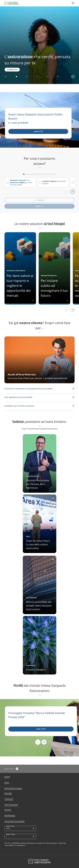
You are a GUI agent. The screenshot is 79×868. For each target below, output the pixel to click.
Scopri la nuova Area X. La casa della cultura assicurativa (38, 544)
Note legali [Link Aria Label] (8, 793)
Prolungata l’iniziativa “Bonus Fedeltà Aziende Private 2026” (37, 715)
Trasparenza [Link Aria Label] (9, 799)
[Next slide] (44, 742)
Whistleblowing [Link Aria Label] (10, 815)
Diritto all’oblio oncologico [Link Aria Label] (13, 788)
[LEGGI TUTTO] (41, 729)
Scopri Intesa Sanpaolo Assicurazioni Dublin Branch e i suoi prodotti (36, 118)
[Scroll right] (73, 192)
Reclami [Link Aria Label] (7, 777)
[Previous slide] (38, 742)
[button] (6, 77)
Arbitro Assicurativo (11, 805)
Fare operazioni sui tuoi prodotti (18, 397)
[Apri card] (40, 524)
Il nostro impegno (35, 670)
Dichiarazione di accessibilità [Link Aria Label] (14, 821)
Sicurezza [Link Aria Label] (8, 810)
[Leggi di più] (38, 131)
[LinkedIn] (17, 769)
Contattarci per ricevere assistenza (19, 406)
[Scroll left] (67, 192)
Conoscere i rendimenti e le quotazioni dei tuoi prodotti (28, 389)
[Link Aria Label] (28, 389)
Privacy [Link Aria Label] (7, 782)
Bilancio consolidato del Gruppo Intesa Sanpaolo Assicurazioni (39, 605)
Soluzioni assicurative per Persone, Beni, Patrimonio (38, 484)
